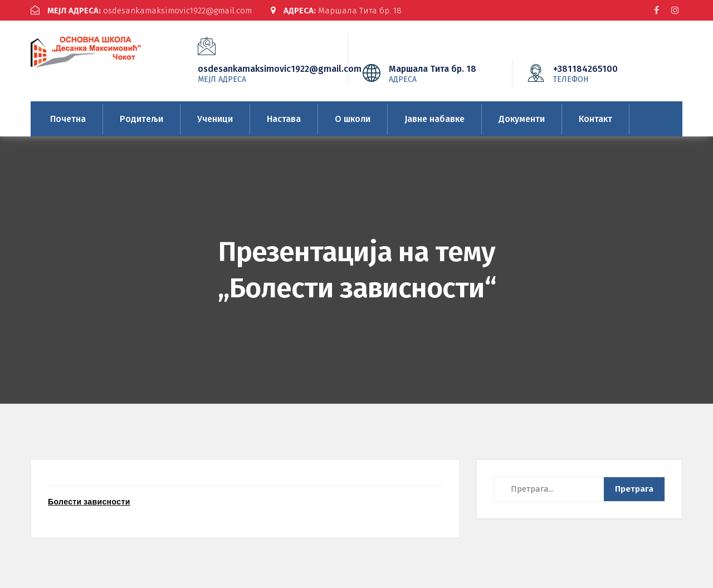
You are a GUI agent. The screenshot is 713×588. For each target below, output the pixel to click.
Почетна (68, 119)
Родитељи (141, 119)
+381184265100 (602, 73)
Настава (284, 119)
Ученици (215, 119)
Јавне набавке (434, 119)
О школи (353, 119)
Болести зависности (89, 502)
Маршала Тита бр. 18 (336, 11)
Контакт (595, 119)
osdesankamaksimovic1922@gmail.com (141, 11)
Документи (522, 119)
